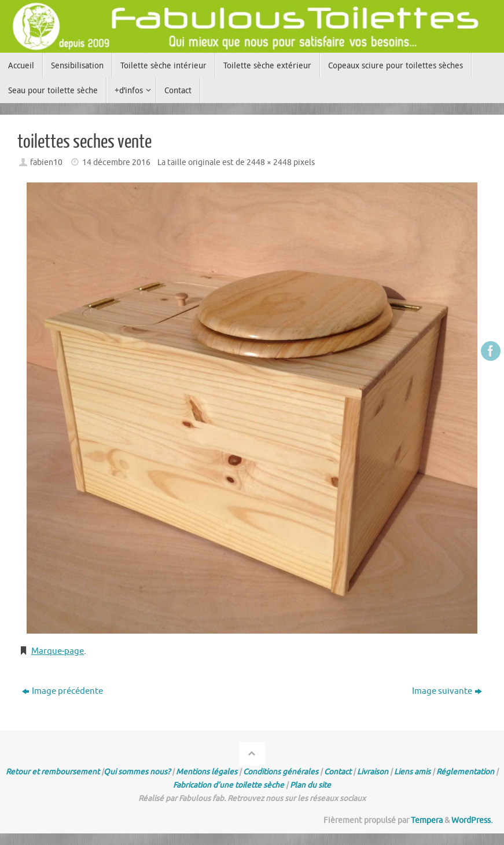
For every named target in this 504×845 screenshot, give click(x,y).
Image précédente (62, 691)
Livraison (373, 772)
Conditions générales (281, 772)
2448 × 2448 (269, 162)
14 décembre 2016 (116, 162)
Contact (338, 772)
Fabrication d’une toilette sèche (229, 785)
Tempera (427, 820)
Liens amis (412, 772)
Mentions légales (207, 772)
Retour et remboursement (53, 772)
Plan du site (310, 785)
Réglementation (465, 772)
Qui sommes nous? (137, 772)
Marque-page (58, 651)
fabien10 (46, 162)
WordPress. (472, 820)
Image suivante (447, 691)
